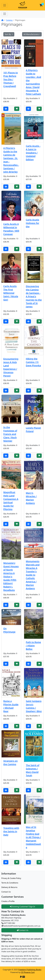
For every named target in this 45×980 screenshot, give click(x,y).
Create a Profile (8, 901)
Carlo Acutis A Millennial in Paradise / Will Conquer (11, 229)
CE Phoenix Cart (28, 972)
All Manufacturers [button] (31, 34)
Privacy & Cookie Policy (11, 878)
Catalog (9, 20)
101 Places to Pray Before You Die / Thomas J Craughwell (11, 79)
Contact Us (6, 892)
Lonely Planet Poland (33, 430)
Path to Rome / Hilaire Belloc (33, 646)
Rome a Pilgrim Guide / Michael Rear (11, 706)
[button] (41, 5)
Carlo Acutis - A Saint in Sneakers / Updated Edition (33, 153)
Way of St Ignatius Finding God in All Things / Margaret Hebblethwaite (33, 837)
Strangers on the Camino (10, 763)
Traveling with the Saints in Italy (11, 831)
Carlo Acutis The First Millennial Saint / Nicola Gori (11, 293)
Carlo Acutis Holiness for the (33, 223)
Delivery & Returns (9, 887)
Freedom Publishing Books (30, 970)
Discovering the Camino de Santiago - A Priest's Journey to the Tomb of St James (34, 296)
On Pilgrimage (9, 630)
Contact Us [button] (23, 930)
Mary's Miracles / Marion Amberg (31, 498)
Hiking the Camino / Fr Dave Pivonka (33, 362)
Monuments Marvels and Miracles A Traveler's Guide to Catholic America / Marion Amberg (33, 575)
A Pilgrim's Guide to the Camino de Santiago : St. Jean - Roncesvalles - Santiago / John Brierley (11, 160)
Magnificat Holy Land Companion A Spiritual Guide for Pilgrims (11, 501)
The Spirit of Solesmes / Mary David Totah (33, 770)
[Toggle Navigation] (5, 5)
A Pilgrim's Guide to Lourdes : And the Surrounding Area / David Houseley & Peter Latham (33, 82)
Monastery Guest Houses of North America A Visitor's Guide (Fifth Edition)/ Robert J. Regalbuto (11, 577)
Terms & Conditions (10, 883)
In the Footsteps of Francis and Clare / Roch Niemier (10, 434)
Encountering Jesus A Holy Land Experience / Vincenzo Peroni (11, 367)
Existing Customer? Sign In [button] (22, 907)
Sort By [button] (8, 34)
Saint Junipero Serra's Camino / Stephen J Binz (34, 706)
